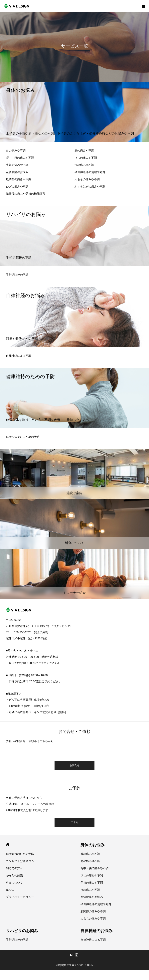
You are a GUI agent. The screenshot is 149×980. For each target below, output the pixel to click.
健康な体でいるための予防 (23, 437)
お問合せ (74, 765)
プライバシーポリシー (20, 897)
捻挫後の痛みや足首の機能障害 (26, 194)
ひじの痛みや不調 (86, 158)
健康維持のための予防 (20, 854)
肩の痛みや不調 (84, 151)
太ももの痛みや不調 (87, 179)
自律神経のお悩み (96, 931)
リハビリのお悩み (22, 931)
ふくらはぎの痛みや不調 (90, 186)
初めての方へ (14, 868)
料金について (14, 883)
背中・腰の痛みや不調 (20, 158)
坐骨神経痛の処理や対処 (90, 172)
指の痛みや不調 (84, 165)
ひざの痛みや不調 (17, 186)
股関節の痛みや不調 (19, 179)
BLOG (10, 890)
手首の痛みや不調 (17, 165)
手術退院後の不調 (17, 275)
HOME (8, 845)
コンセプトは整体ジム (20, 861)
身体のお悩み (92, 845)
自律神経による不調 (19, 356)
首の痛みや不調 (16, 151)
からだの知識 (14, 875)
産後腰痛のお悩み (17, 172)
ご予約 (74, 822)
